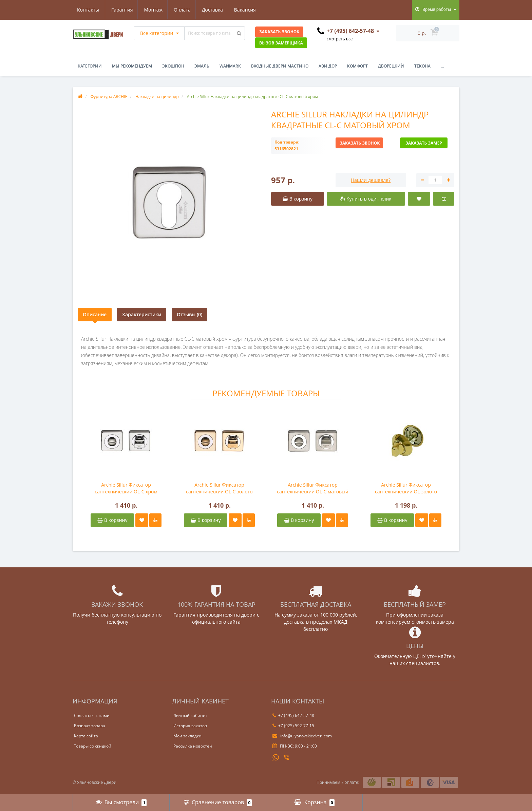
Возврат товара (90, 726)
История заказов (190, 726)
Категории (90, 66)
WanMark (230, 66)
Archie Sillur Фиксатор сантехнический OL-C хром (126, 488)
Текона (422, 66)
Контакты (249, 10)
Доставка (181, 10)
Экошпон (173, 66)
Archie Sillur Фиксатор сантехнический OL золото (406, 488)
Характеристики (142, 314)
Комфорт (357, 66)
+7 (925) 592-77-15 (293, 726)
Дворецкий (391, 66)
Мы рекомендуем (132, 66)
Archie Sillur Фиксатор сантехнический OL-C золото (219, 488)
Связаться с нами (92, 715)
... (442, 66)
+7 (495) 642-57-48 (293, 715)
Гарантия (88, 10)
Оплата (150, 10)
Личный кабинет (190, 715)
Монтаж (120, 10)
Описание (95, 314)
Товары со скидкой (93, 746)
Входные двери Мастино (280, 66)
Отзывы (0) (189, 314)
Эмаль (202, 66)
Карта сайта (86, 736)
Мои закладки (187, 736)
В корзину (112, 520)
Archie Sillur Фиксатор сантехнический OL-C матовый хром (313, 488)
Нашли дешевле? (371, 180)
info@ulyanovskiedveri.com (302, 736)
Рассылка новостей (193, 746)
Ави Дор (328, 66)
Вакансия (215, 10)
